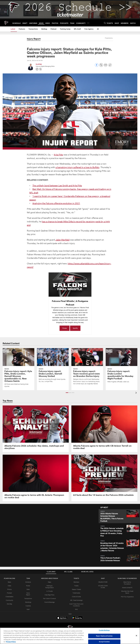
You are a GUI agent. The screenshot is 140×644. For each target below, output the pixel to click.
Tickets (76, 586)
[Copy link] (110, 65)
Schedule (28, 582)
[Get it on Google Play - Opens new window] (77, 619)
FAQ (76, 609)
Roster (28, 586)
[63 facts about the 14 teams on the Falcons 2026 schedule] (104, 477)
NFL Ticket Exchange (76, 600)
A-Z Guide (50, 591)
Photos (9, 589)
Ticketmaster (76, 593)
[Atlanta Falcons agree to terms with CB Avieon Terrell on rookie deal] (104, 429)
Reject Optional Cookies (104, 636)
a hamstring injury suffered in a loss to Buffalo (77, 167)
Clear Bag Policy (49, 595)
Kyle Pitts (58, 155)
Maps (50, 582)
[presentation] (136, 393)
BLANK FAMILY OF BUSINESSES (127, 578)
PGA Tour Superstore (127, 597)
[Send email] (106, 66)
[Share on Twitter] (101, 66)
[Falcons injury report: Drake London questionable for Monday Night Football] (122, 367)
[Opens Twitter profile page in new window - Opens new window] (41, 69)
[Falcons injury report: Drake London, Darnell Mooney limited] (53, 367)
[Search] (105, 23)
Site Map (9, 604)
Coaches (28, 606)
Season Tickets (76, 589)
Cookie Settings (104, 630)
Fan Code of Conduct (50, 598)
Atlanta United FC (127, 588)
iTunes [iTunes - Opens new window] (65, 328)
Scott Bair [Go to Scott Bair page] (39, 64)
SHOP (103, 578)
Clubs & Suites (76, 597)
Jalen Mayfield (62, 240)
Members (76, 582)
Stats (28, 589)
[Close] (136, 636)
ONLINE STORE (103, 582)
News (9, 582)
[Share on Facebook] (97, 66)
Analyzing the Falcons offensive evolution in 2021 (56, 203)
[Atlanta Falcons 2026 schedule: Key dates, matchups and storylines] (36, 429)
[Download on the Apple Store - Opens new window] (62, 618)
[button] (67, 393)
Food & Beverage (50, 602)
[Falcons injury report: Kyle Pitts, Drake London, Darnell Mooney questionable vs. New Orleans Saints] (18, 369)
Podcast (9, 593)
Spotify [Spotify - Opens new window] (75, 328)
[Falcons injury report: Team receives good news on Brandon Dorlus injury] (87, 368)
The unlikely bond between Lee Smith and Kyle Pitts (57, 185)
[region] (70, 636)
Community (9, 600)
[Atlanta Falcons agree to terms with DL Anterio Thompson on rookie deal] (36, 478)
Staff (28, 609)
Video (9, 586)
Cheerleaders (9, 597)
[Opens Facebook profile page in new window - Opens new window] (37, 69)
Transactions (28, 598)
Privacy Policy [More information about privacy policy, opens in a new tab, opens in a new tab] (11, 642)
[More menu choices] (88, 23)
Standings (28, 602)
